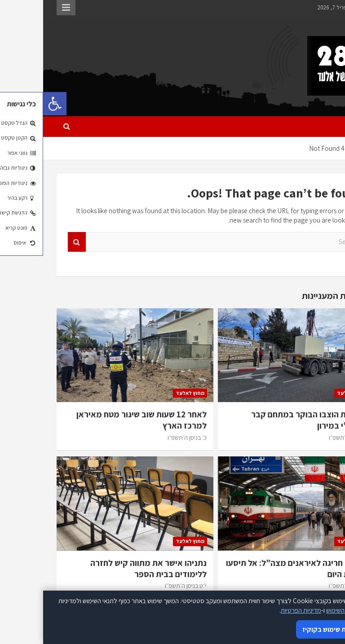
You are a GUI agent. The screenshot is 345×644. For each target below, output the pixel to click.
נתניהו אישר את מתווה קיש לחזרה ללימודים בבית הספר (105, 568)
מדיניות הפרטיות (258, 610)
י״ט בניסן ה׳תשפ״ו (143, 586)
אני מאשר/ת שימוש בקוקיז (295, 629)
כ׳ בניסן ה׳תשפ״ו (305, 438)
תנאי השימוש (299, 610)
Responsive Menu (23, 8)
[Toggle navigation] (320, 127)
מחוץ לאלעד (308, 393)
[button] (12, 104)
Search (34, 242)
